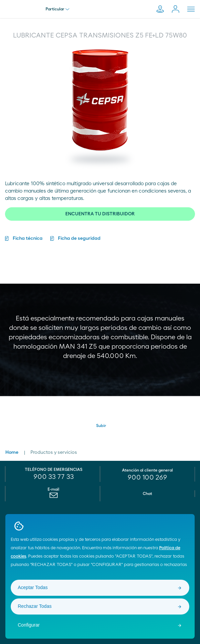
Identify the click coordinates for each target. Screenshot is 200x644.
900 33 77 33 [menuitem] (54, 477)
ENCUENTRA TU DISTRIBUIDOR (100, 214)
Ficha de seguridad (79, 238)
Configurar (29, 625)
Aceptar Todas (33, 587)
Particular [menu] (57, 9)
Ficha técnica (28, 238)
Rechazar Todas (35, 606)
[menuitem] (54, 497)
